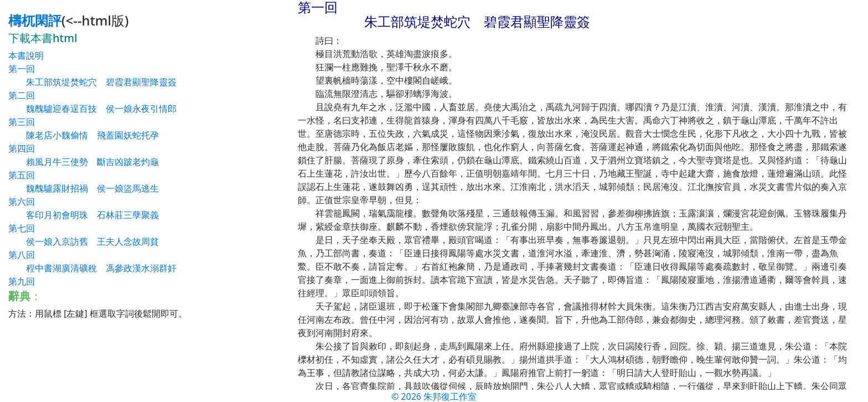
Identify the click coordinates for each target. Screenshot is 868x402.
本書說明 (26, 55)
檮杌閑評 (35, 20)
